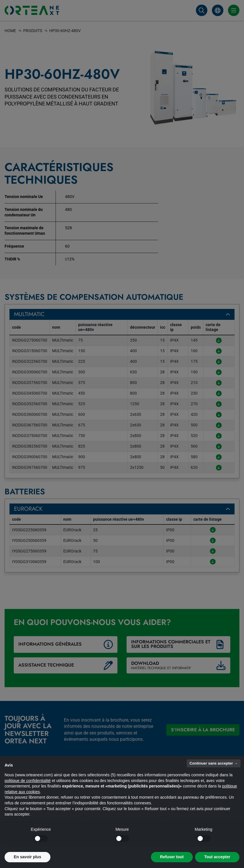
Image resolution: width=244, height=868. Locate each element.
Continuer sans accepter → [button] (214, 763)
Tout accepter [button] (217, 857)
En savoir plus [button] (27, 857)
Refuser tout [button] (172, 857)
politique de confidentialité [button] (28, 781)
